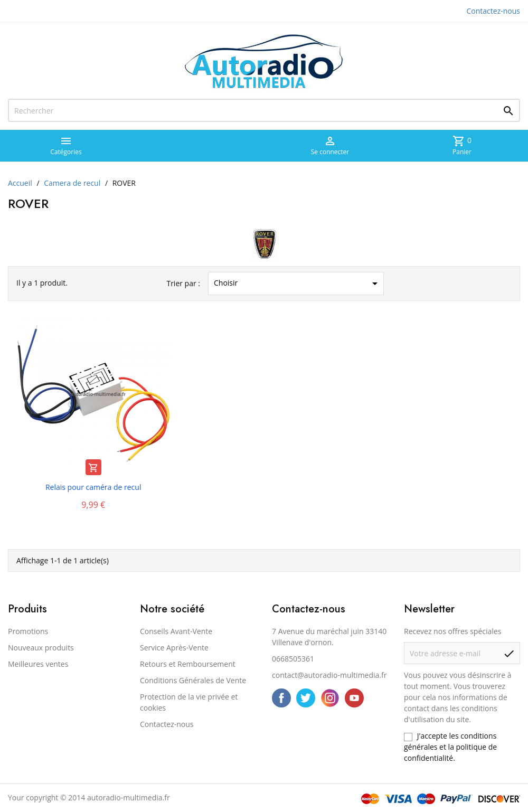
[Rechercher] (264, 110)
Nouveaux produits (41, 648)
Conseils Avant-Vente (176, 631)
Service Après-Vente (174, 648)
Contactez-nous (494, 11)
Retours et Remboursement (188, 664)
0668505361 (293, 659)
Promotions (28, 631)
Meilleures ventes (38, 664)
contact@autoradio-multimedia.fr (329, 675)
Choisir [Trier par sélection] (298, 284)
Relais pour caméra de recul (93, 487)
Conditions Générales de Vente (193, 680)
